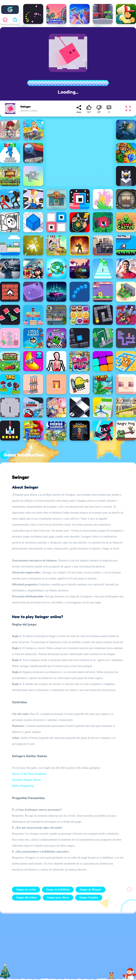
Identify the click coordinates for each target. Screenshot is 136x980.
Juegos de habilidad (58, 890)
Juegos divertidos (26, 898)
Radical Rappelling (23, 786)
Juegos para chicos (58, 898)
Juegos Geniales (89, 898)
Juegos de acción (26, 890)
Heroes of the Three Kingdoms (29, 774)
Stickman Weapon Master (26, 780)
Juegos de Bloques (90, 890)
